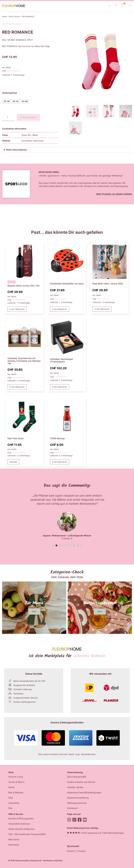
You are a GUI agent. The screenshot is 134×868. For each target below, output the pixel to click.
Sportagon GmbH (12, 24)
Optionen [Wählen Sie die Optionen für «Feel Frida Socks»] (13, 462)
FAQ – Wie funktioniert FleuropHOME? (27, 834)
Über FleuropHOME (77, 777)
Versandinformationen (19, 824)
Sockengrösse (10, 93)
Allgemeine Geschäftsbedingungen (84, 793)
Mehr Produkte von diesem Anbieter (114, 194)
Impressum (72, 808)
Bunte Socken (14, 17)
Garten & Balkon (16, 782)
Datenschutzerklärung (78, 798)
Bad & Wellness (16, 793)
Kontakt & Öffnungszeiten (21, 819)
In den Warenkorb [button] (17, 309)
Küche (11, 787)
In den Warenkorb (28, 117)
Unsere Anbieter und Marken (81, 782)
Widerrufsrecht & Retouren (21, 829)
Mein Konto (14, 840)
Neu (10, 808)
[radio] (7, 101)
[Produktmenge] (8, 117)
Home (5, 17)
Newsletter (14, 845)
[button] (53, 545)
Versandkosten (13, 71)
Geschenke (14, 803)
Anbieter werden (75, 787)
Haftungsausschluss (77, 803)
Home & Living (16, 777)
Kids (11, 798)
